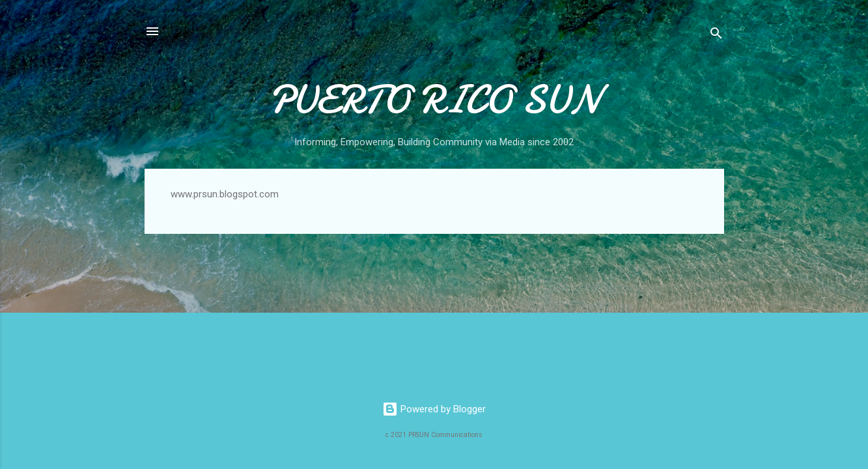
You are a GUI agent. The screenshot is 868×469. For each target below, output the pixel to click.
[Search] (716, 36)
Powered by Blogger (434, 409)
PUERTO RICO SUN (434, 100)
